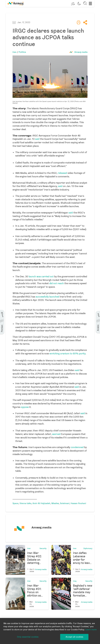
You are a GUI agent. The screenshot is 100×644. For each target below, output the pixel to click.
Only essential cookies (28, 637)
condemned (77, 447)
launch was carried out (41, 276)
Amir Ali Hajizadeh (41, 503)
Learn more (91, 630)
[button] (73, 4)
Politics (22, 52)
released (62, 173)
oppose (25, 407)
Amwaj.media (81, 52)
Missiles (55, 503)
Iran (14, 52)
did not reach (57, 283)
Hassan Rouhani (78, 503)
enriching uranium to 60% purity (67, 354)
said (37, 139)
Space (15, 503)
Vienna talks (25, 503)
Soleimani (65, 503)
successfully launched (47, 297)
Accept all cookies (74, 637)
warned (56, 434)
